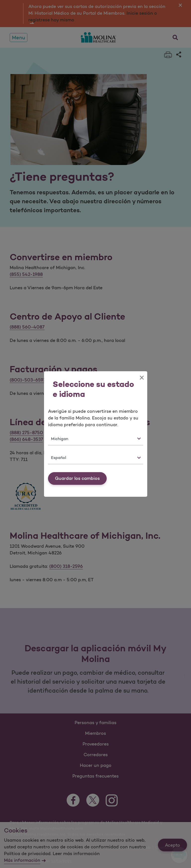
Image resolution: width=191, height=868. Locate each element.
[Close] (142, 378)
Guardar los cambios (77, 478)
